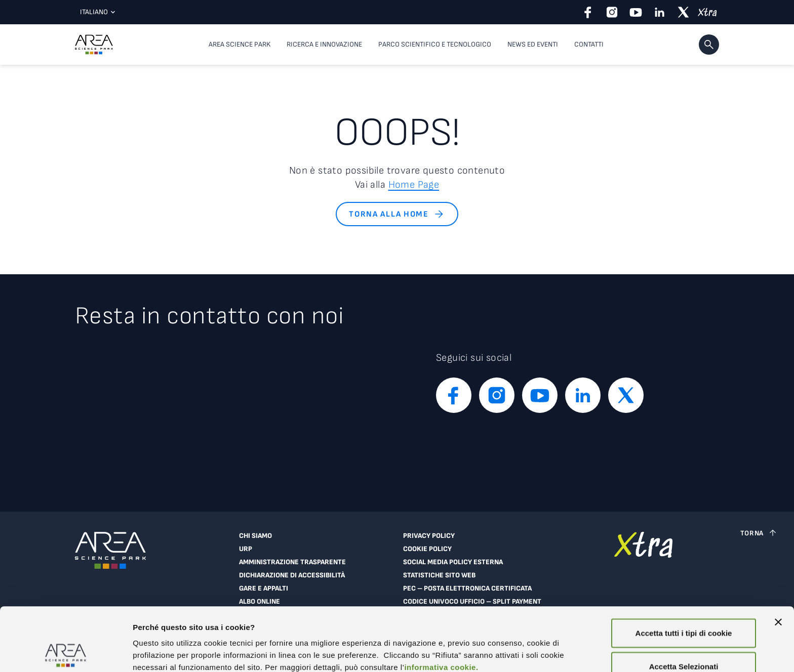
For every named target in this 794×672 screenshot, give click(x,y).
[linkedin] (660, 12)
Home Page (414, 185)
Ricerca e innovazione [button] (324, 44)
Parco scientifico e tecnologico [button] (435, 44)
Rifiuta (684, 636)
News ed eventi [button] (533, 44)
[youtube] (636, 12)
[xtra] (707, 12)
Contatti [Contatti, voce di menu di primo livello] (589, 44)
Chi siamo (255, 536)
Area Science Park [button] (240, 44)
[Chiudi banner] (778, 559)
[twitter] (683, 12)
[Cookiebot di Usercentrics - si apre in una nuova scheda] (66, 652)
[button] (709, 45)
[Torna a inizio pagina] (759, 533)
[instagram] (612, 12)
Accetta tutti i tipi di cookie (684, 570)
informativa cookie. (441, 604)
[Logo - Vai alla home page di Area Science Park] (94, 45)
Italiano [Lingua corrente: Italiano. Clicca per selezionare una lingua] (95, 12)
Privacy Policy (429, 536)
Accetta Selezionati (684, 603)
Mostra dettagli (160, 652)
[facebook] (588, 12)
